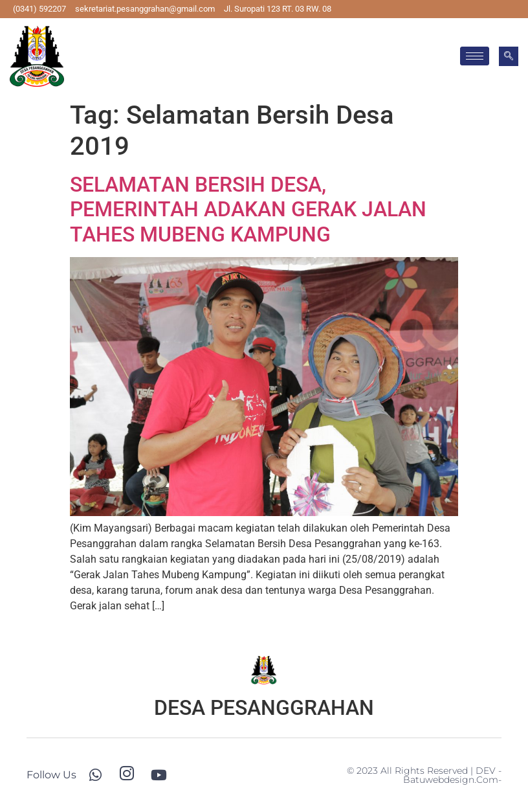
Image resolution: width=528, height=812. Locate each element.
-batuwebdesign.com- (452, 775)
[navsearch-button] (509, 56)
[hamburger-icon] (475, 56)
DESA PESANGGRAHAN (264, 708)
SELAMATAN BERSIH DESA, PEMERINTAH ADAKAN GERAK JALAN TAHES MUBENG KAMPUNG (248, 209)
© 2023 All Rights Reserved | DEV (423, 771)
